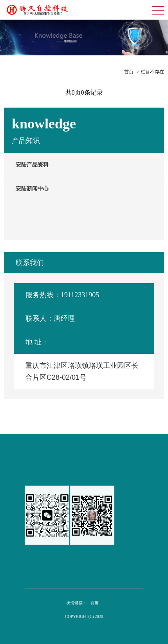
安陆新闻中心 (32, 189)
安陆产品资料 (32, 165)
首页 (129, 72)
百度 (93, 603)
